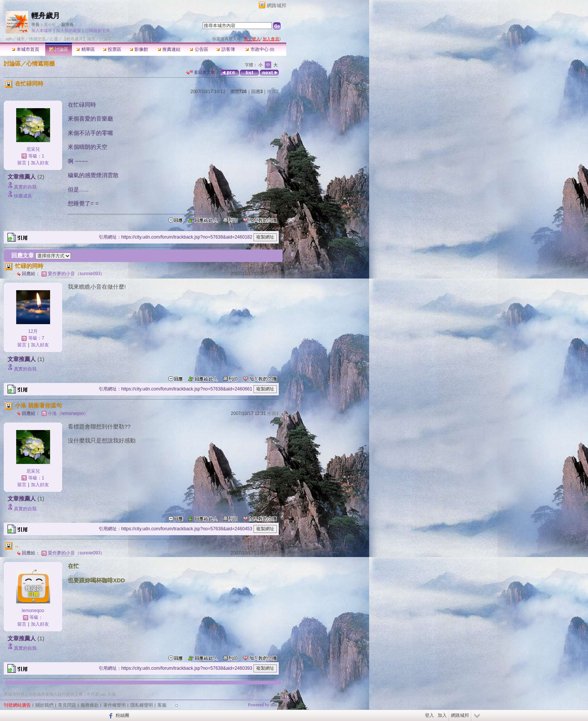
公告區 (199, 49)
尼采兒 (33, 149)
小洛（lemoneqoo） (68, 413)
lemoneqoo (33, 611)
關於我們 (44, 705)
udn (9, 39)
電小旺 (50, 24)
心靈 (54, 39)
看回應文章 (201, 72)
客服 (162, 705)
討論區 (59, 49)
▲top (281, 693)
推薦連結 (169, 49)
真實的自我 (25, 187)
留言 (22, 163)
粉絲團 (122, 715)
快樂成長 (23, 196)
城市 (21, 39)
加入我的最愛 (69, 31)
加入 (442, 715)
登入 (429, 715)
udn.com (278, 705)
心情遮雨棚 (40, 64)
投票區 (112, 49)
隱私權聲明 (142, 705)
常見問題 (67, 705)
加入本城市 (42, 31)
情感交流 (37, 39)
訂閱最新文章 (98, 31)
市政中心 (260, 49)
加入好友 (40, 163)
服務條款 (90, 705)
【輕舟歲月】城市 (79, 39)
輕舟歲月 (46, 16)
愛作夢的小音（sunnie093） (76, 274)
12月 (33, 331)
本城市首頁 (25, 49)
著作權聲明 (115, 705)
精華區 (85, 49)
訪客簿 (225, 49)
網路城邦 (276, 5)
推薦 (273, 92)
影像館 (139, 49)
